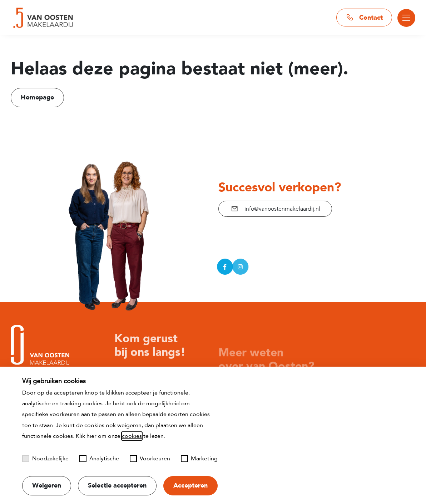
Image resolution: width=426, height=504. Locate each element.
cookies (132, 436)
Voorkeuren (150, 459)
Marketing (199, 459)
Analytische (99, 459)
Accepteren (190, 486)
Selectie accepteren (117, 486)
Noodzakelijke (45, 459)
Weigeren (47, 486)
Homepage (37, 97)
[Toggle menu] (406, 18)
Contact (364, 18)
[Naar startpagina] (42, 18)
